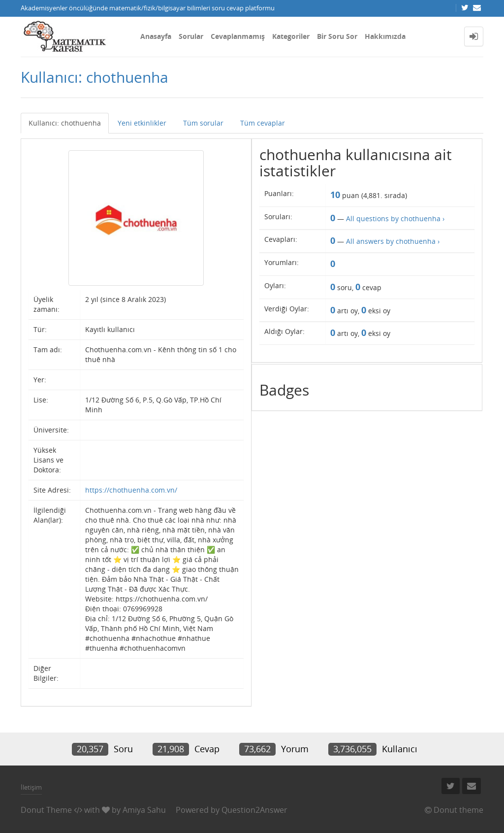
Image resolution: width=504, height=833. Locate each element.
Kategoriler (291, 36)
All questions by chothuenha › (395, 218)
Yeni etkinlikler (142, 123)
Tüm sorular (203, 123)
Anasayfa (156, 36)
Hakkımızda (385, 36)
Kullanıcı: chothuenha (65, 123)
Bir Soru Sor (337, 36)
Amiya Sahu (144, 810)
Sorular (191, 36)
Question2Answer (254, 810)
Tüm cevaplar (263, 123)
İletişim (31, 787)
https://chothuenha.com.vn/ (131, 490)
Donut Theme (46, 810)
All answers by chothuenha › (393, 241)
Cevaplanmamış (238, 36)
